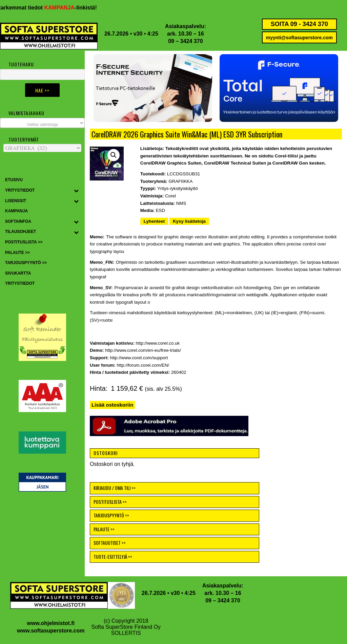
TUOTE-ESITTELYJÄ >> (113, 556)
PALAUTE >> (104, 529)
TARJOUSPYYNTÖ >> (111, 515)
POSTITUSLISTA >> (110, 502)
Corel (170, 196)
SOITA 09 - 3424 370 (299, 24)
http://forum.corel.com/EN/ (143, 365)
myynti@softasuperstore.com (299, 38)
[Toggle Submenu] (76, 191)
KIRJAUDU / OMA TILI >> (115, 488)
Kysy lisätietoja (189, 221)
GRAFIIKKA (180, 181)
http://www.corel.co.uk (158, 343)
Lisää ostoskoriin (112, 405)
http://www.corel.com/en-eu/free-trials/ (143, 350)
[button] (279, 88)
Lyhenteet (154, 221)
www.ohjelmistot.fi (51, 623)
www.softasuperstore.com (51, 631)
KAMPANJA (64, 8)
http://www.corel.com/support (139, 358)
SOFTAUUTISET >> (110, 543)
